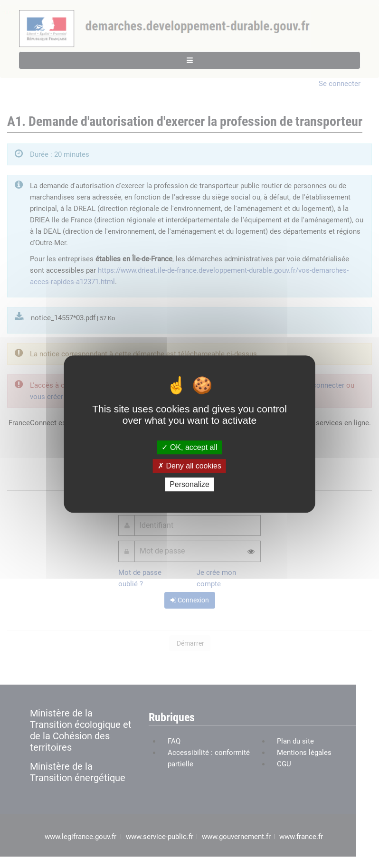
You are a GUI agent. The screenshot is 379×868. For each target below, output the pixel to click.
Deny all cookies (189, 466)
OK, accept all (189, 447)
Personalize (189, 484)
